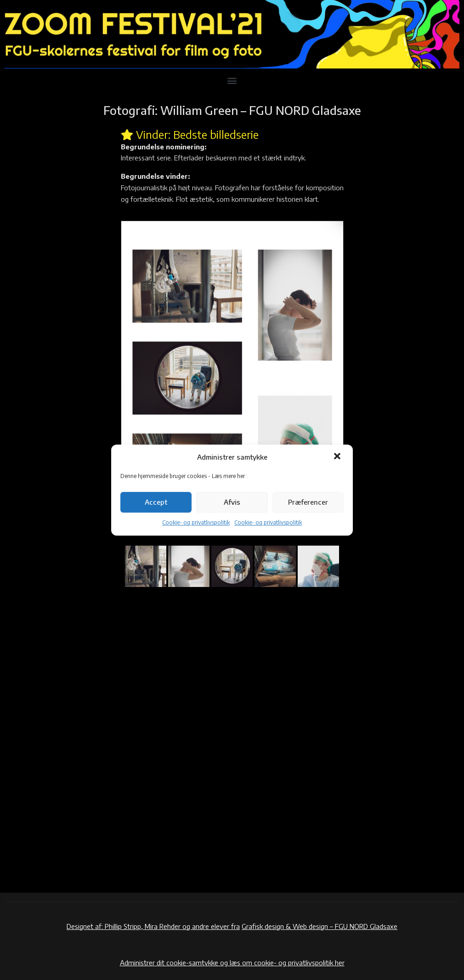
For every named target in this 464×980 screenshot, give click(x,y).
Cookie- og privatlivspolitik (196, 522)
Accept (156, 502)
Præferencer (308, 502)
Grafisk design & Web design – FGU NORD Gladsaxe (320, 926)
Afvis (232, 502)
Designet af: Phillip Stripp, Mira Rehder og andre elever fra (153, 926)
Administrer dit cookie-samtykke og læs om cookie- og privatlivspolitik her (232, 963)
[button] (338, 457)
